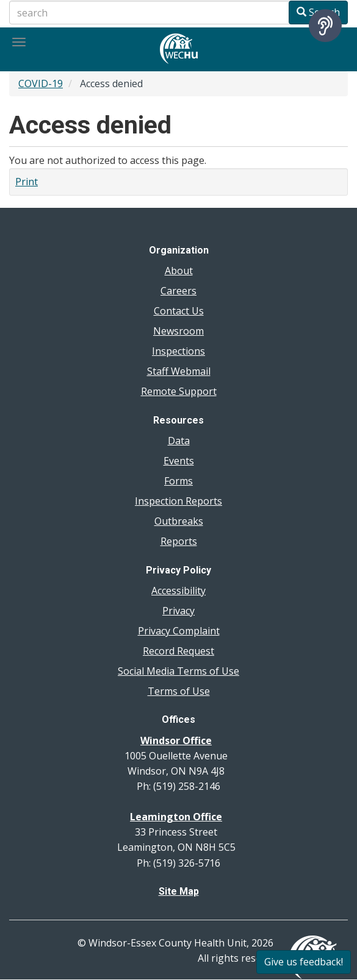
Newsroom (179, 331)
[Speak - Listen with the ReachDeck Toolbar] (325, 26)
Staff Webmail (179, 371)
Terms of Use (179, 691)
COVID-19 (41, 83)
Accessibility (179, 591)
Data (179, 441)
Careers (179, 291)
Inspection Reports (179, 501)
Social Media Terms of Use (179, 671)
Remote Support (179, 391)
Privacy (179, 611)
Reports (179, 541)
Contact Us (179, 311)
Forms (179, 481)
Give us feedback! (304, 962)
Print (27, 182)
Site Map (179, 891)
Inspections (179, 351)
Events (179, 461)
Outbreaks (179, 521)
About (179, 271)
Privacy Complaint (179, 631)
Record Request (179, 651)
